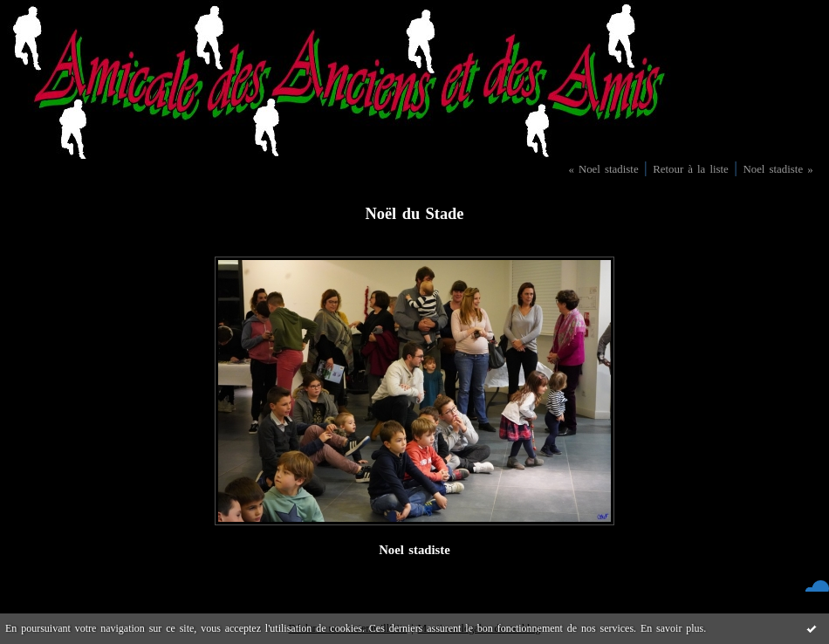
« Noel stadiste (603, 169)
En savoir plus (672, 628)
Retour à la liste (691, 169)
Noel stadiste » (778, 169)
